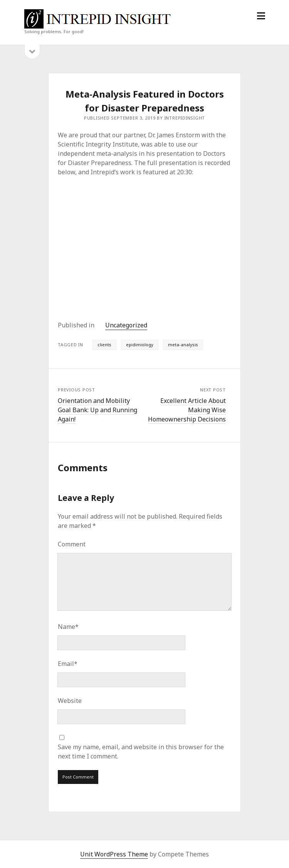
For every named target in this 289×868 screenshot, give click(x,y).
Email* (68, 664)
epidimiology (140, 345)
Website (70, 701)
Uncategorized (126, 325)
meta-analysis (183, 345)
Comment (72, 544)
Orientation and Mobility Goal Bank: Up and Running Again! (97, 410)
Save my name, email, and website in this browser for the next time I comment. (141, 752)
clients (104, 345)
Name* (68, 627)
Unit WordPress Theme (114, 854)
